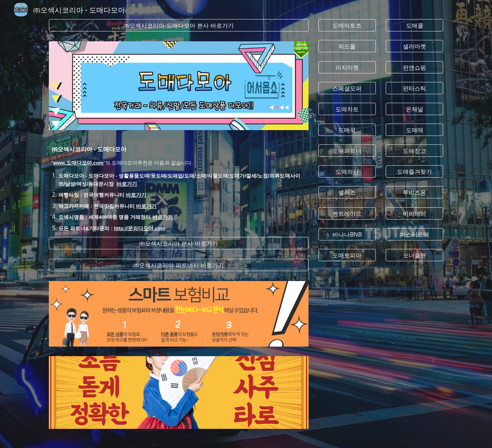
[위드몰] (347, 46)
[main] (179, 184)
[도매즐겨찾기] (414, 172)
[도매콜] (414, 25)
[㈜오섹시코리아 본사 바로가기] (179, 243)
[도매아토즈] (347, 25)
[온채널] (414, 109)
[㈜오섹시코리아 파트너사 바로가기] (179, 265)
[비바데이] (414, 213)
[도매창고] (414, 151)
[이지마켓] (347, 67)
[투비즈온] (414, 192)
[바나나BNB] (347, 234)
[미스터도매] (414, 234)
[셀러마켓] (414, 46)
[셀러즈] (347, 192)
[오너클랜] (414, 255)
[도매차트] (347, 109)
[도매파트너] (347, 151)
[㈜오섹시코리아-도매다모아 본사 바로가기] (179, 25)
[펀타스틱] (414, 88)
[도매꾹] (347, 130)
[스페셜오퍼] (347, 88)
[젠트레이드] (347, 213)
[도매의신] (347, 172)
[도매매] (414, 130)
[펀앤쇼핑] (414, 67)
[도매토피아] (347, 255)
